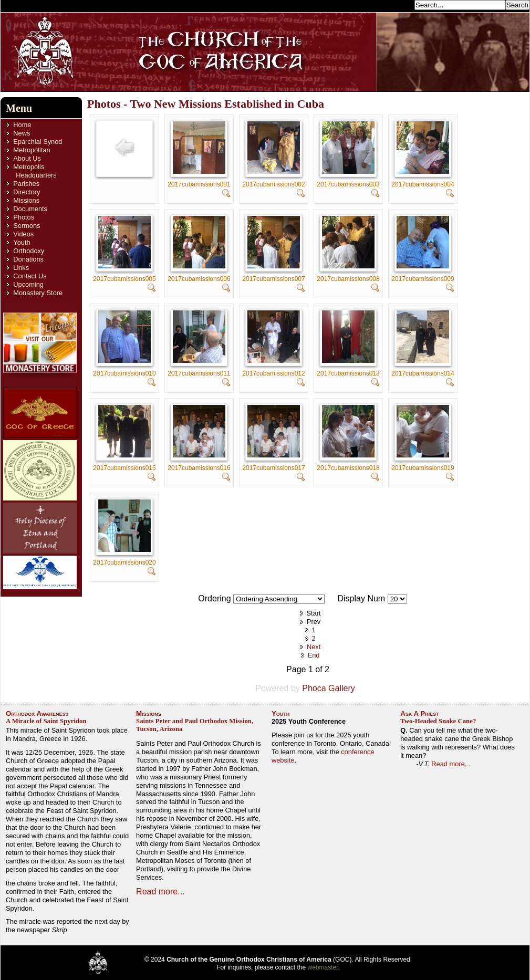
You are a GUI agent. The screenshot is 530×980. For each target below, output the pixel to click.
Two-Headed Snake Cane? (438, 721)
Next (314, 647)
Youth (22, 242)
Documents (30, 209)
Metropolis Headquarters (35, 171)
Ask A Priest (419, 713)
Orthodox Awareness (37, 713)
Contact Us (30, 276)
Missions (26, 200)
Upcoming (28, 284)
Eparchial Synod (38, 142)
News (22, 133)
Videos (23, 234)
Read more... (160, 892)
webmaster (323, 967)
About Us (27, 158)
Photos (24, 217)
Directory (27, 192)
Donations (28, 259)
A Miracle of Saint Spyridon (46, 721)
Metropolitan (32, 150)
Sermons (27, 226)
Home (22, 125)
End (314, 655)
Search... (398, 4)
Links (21, 268)
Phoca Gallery (329, 688)
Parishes (26, 184)
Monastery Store (38, 293)
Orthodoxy (29, 251)
